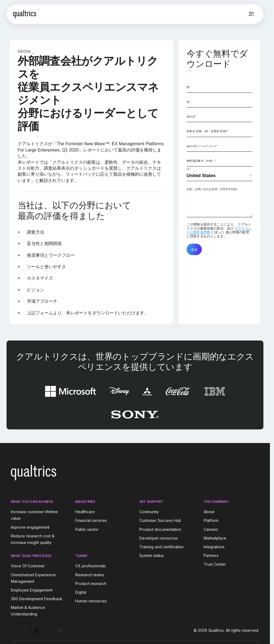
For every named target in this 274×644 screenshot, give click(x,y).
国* (189, 169)
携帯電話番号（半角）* (201, 161)
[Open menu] (251, 14)
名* (189, 102)
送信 (194, 249)
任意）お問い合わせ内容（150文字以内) (212, 189)
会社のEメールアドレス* (202, 146)
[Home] (25, 14)
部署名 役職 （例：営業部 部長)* (207, 131)
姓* (189, 87)
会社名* (191, 117)
